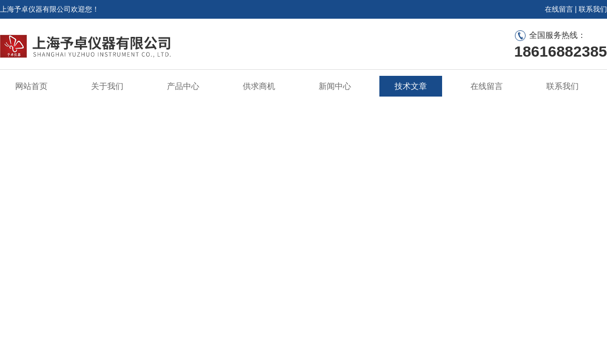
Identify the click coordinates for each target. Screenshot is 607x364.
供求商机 (259, 86)
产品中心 (183, 86)
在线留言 (559, 9)
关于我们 (107, 86)
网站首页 (31, 86)
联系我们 (593, 9)
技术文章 (411, 86)
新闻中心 (335, 86)
